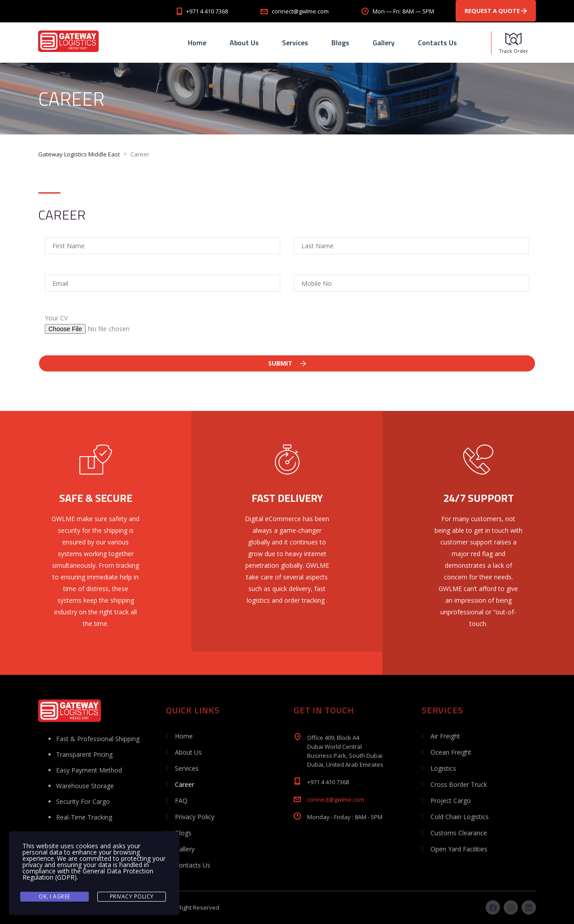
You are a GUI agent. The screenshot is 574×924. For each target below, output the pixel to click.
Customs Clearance (459, 833)
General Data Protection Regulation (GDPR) (88, 874)
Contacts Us (437, 43)
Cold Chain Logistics (460, 817)
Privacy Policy (195, 817)
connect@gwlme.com (336, 799)
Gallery (384, 43)
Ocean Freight (451, 752)
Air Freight (445, 736)
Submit (287, 363)
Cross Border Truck (459, 784)
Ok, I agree (54, 896)
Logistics (443, 768)
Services (295, 43)
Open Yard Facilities (459, 849)
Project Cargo (451, 801)
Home (197, 43)
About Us (244, 43)
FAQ (181, 801)
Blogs (340, 43)
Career (185, 784)
